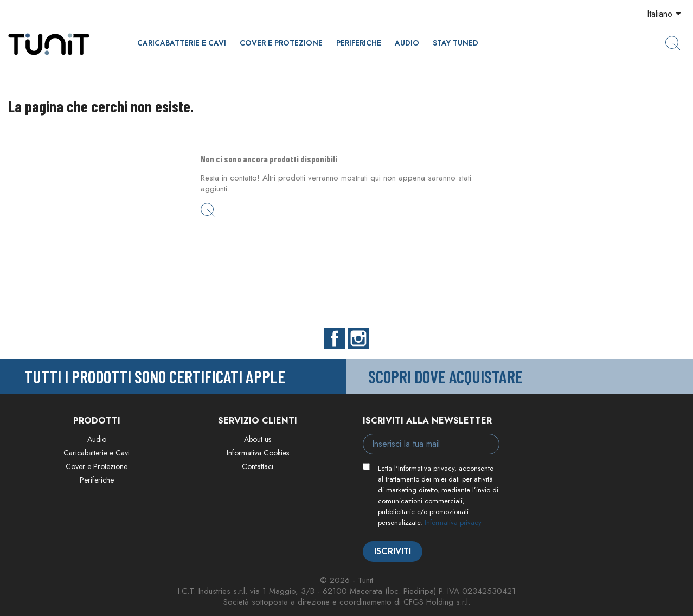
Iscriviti (393, 551)
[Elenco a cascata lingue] (666, 15)
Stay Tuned (455, 43)
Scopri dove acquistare (445, 376)
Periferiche (359, 43)
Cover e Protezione (281, 43)
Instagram (358, 338)
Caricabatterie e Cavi (182, 43)
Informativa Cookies (258, 453)
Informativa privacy (453, 522)
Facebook (335, 338)
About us (258, 439)
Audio (407, 43)
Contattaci (258, 466)
